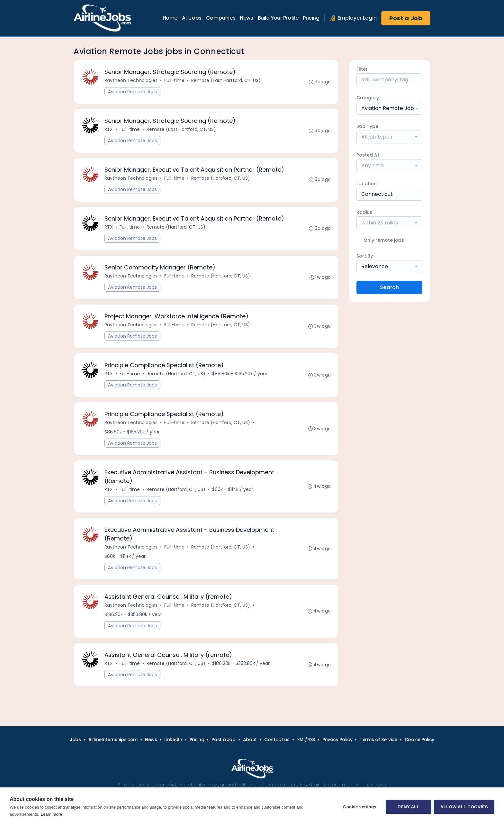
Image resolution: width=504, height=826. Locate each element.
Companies (221, 18)
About (250, 740)
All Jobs (192, 18)
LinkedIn (173, 740)
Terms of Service (378, 740)
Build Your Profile (278, 18)
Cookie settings (359, 807)
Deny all (408, 807)
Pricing (311, 18)
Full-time (175, 81)
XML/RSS (306, 740)
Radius (364, 212)
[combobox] (389, 108)
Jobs (75, 740)
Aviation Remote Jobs (133, 92)
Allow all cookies (464, 807)
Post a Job (406, 18)
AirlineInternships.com (113, 740)
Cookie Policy (419, 740)
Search (389, 287)
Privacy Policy (337, 740)
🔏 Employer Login (353, 18)
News (246, 18)
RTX (109, 130)
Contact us (277, 740)
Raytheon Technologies (131, 81)
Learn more (51, 814)
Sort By (365, 256)
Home (170, 18)
